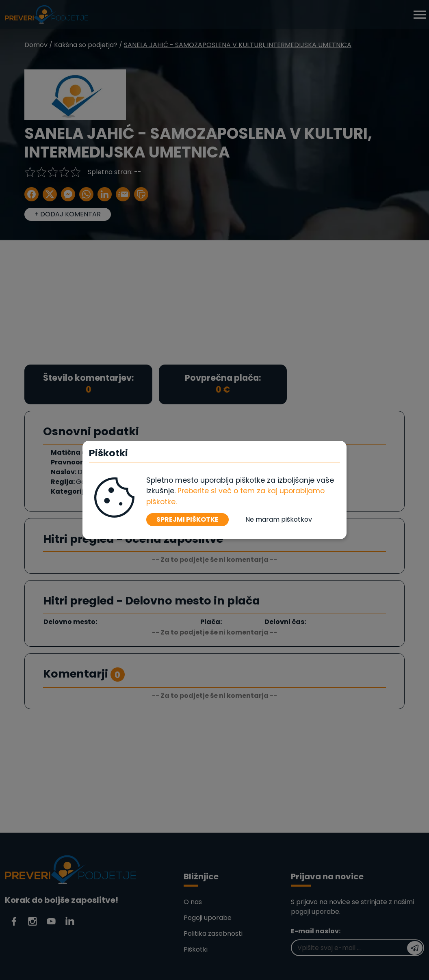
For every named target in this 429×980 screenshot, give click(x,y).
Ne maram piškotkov (279, 519)
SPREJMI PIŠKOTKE (187, 519)
